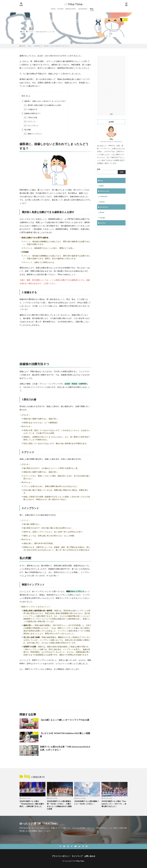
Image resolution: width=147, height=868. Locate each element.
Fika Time (80, 861)
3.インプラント (31, 126)
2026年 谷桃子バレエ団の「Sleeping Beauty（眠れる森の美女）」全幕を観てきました (32, 804)
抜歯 (41, 32)
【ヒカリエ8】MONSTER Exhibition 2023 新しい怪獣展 (65, 735)
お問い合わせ (90, 856)
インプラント (31, 32)
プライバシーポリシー (61, 856)
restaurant (103, 196)
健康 (37, 32)
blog (91, 9)
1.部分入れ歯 (30, 117)
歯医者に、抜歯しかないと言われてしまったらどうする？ (44, 101)
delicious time (70, 9)
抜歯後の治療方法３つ (31, 113)
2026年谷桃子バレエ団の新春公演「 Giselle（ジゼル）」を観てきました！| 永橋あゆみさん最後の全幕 (59, 805)
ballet (36, 747)
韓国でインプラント (33, 134)
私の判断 (26, 130)
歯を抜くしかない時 (48, 32)
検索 (99, 169)
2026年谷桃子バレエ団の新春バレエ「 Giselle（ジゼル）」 (86, 802)
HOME (23, 46)
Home (53, 9)
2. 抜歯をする (30, 109)
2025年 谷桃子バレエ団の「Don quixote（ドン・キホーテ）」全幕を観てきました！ (114, 804)
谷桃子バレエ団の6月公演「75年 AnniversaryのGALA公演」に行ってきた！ (65, 748)
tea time (60, 9)
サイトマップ (77, 856)
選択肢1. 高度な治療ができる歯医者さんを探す (42, 105)
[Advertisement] (55, 342)
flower (102, 212)
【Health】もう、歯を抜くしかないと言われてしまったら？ (52, 46)
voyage (102, 218)
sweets (102, 202)
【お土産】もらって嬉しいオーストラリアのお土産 (65, 720)
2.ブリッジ (29, 121)
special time (83, 9)
